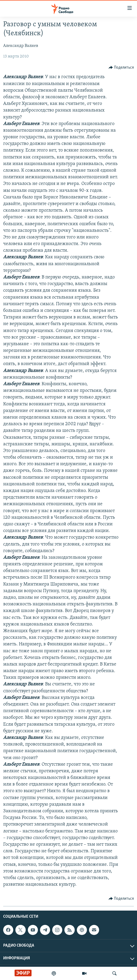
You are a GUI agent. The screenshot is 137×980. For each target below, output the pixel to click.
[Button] (121, 68)
